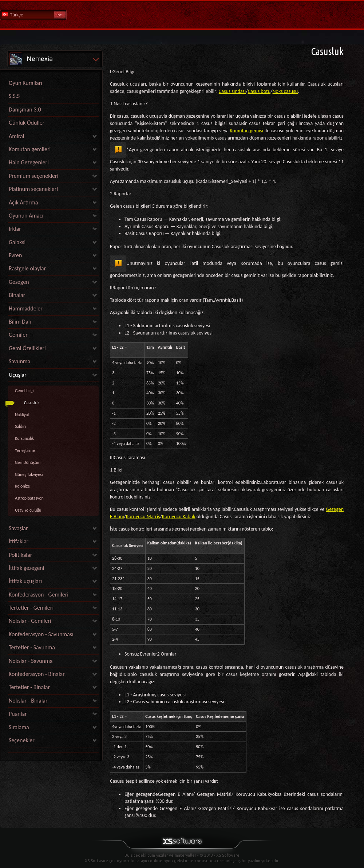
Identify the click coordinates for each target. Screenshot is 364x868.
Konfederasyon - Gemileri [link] (39, 595)
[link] (53, 750)
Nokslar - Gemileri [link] (30, 621)
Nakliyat (22, 415)
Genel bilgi (24, 391)
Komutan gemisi (247, 131)
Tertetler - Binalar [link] (29, 687)
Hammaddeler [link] (26, 308)
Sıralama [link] (19, 727)
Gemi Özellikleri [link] (27, 348)
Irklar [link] (15, 229)
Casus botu (259, 91)
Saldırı (20, 426)
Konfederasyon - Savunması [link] (41, 634)
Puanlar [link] (18, 714)
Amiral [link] (16, 136)
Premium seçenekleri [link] (33, 176)
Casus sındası (232, 91)
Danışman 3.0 (25, 110)
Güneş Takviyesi (29, 474)
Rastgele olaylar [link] (27, 268)
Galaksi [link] (17, 242)
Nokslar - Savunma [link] (31, 661)
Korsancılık (24, 438)
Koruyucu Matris (143, 517)
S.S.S (14, 96)
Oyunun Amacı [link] (26, 216)
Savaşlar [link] (18, 528)
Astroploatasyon (29, 498)
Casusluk (32, 403)
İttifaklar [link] (19, 541)
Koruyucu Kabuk (179, 517)
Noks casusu (285, 91)
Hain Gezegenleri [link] (29, 162)
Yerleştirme (25, 450)
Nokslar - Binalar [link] (28, 701)
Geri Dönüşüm (28, 462)
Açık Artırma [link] (23, 202)
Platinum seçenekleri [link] (33, 189)
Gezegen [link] (19, 282)
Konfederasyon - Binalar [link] (37, 674)
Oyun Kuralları (25, 83)
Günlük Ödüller (27, 123)
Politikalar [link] (20, 555)
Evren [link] (15, 255)
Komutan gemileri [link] (30, 149)
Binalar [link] (17, 295)
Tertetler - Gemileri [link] (31, 608)
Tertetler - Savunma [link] (32, 647)
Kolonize (22, 486)
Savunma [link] (19, 361)
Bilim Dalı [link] (20, 322)
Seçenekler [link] (22, 740)
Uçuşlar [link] (18, 375)
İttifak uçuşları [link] (25, 581)
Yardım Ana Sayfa (182, 14)
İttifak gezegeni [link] (26, 568)
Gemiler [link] (18, 335)
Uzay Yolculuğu (28, 510)
